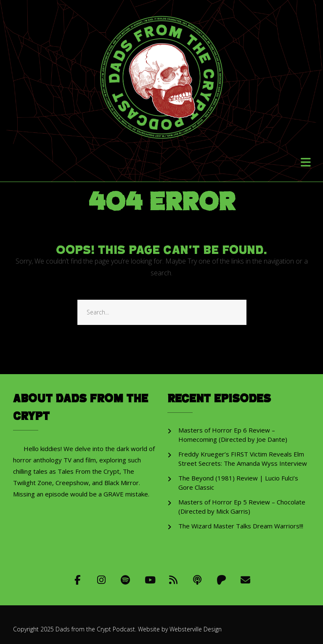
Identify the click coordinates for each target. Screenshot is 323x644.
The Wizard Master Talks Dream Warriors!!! (241, 526)
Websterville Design (196, 629)
